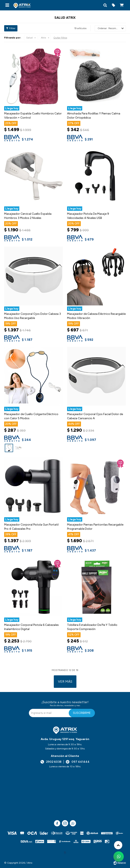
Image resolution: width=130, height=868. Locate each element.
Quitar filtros (60, 38)
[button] (105, 5)
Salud (29, 38)
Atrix (44, 38)
